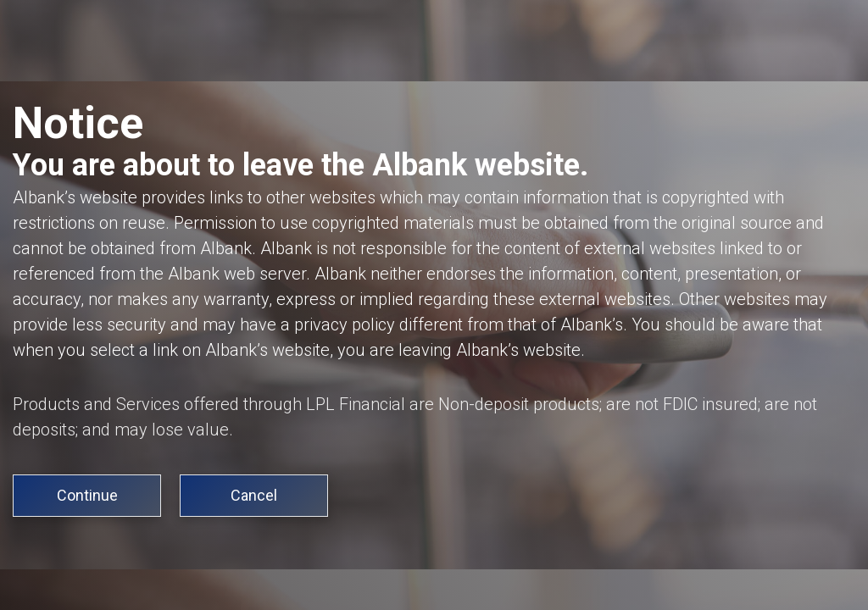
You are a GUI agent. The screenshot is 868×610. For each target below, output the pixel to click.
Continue (87, 495)
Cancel (254, 495)
